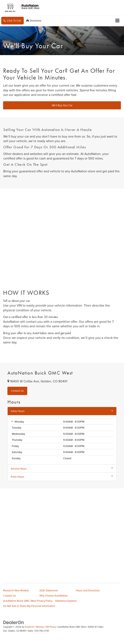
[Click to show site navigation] (118, 21)
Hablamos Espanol (66, 601)
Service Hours (62, 469)
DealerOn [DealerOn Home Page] (30, 627)
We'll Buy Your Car (62, 105)
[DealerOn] (14, 622)
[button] (12, 21)
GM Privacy (51, 627)
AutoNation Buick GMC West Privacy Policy (28, 601)
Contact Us (9, 596)
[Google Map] (62, 530)
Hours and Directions (88, 590)
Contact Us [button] (17, 391)
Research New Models (16, 590)
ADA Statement (49, 590)
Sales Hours (62, 411)
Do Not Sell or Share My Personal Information (29, 606)
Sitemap (40, 627)
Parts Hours (62, 477)
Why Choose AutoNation (54, 596)
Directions (34, 21)
